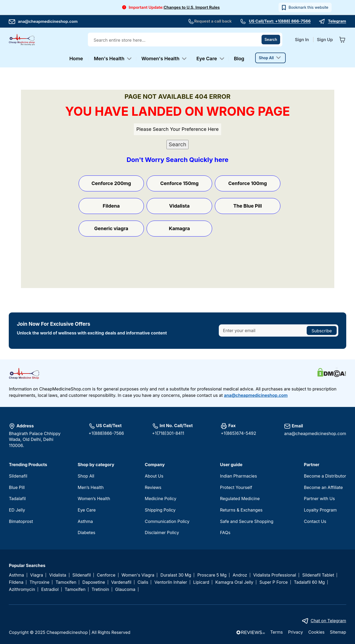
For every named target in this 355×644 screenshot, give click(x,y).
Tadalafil (17, 499)
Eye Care (87, 510)
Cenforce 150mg (179, 183)
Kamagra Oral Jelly (234, 582)
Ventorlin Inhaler (171, 582)
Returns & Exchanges (241, 510)
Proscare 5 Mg (212, 575)
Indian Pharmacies (239, 476)
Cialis (143, 582)
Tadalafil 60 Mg (309, 582)
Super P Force (274, 582)
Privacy (296, 632)
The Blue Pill (248, 206)
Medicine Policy (161, 499)
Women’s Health (94, 499)
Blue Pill (17, 487)
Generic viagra (111, 228)
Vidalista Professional (275, 575)
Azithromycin (22, 589)
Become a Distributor (325, 476)
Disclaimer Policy (162, 533)
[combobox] (185, 40)
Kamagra (179, 228)
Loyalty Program (320, 510)
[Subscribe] (322, 330)
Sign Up (325, 40)
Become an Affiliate (324, 487)
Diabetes (87, 533)
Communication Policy (167, 521)
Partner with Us (320, 499)
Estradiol (50, 589)
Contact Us (315, 521)
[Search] (271, 40)
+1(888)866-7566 (106, 433)
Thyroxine (39, 582)
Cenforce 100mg (248, 183)
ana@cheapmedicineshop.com (43, 21)
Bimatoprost (21, 521)
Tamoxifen (66, 582)
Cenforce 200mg (111, 183)
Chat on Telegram (328, 621)
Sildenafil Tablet (318, 575)
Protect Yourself (236, 487)
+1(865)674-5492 (238, 433)
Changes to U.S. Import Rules (192, 7)
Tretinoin (100, 589)
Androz (240, 575)
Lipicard (201, 582)
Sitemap (338, 632)
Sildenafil (18, 476)
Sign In (303, 40)
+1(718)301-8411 (168, 433)
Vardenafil (121, 582)
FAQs (225, 533)
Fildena (111, 206)
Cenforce (106, 575)
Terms (277, 632)
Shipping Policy (160, 510)
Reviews (153, 487)
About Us (154, 476)
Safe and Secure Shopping (247, 521)
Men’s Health (91, 487)
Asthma (85, 521)
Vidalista (179, 206)
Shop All (86, 476)
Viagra (37, 575)
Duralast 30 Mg (176, 575)
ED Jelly (17, 510)
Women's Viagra (138, 575)
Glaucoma (125, 589)
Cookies (316, 632)
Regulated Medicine (240, 499)
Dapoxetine (94, 582)
